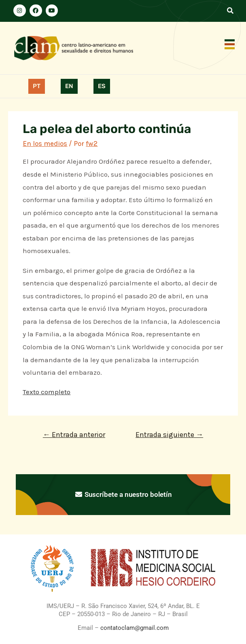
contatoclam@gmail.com (134, 628)
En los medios (45, 144)
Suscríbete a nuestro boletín (123, 494)
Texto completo (47, 392)
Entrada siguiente (169, 435)
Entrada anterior (74, 435)
